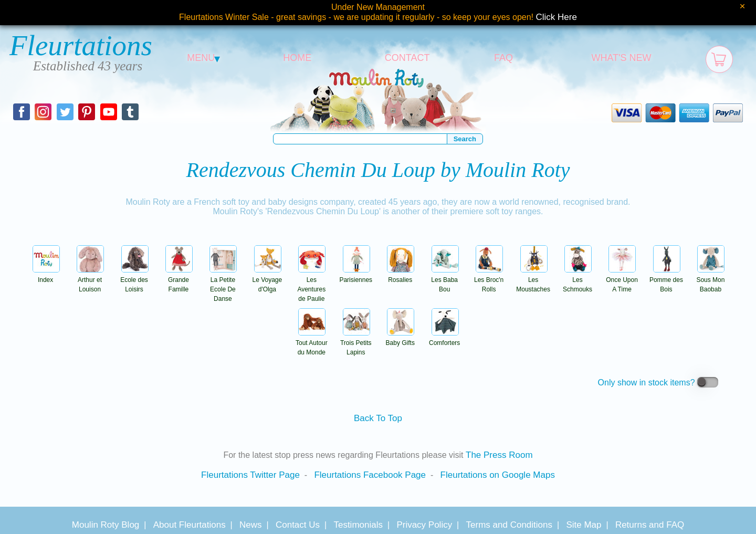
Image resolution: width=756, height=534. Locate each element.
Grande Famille (179, 280)
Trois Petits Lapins (356, 343)
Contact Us (298, 525)
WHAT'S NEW (621, 58)
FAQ (503, 58)
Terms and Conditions (509, 525)
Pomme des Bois (666, 280)
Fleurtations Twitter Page (250, 475)
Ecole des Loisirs (134, 280)
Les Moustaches (533, 280)
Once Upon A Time (622, 280)
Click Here (556, 17)
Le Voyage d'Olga (267, 280)
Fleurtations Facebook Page (370, 475)
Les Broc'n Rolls (489, 280)
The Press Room (499, 455)
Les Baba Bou (445, 280)
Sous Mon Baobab (710, 280)
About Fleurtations (190, 525)
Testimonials (358, 525)
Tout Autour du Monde (312, 343)
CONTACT (407, 58)
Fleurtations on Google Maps (498, 475)
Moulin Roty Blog (106, 525)
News (251, 525)
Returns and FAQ (650, 525)
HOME (297, 58)
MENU (203, 58)
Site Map (584, 525)
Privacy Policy (424, 525)
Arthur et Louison (90, 280)
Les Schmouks (577, 280)
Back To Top (378, 418)
